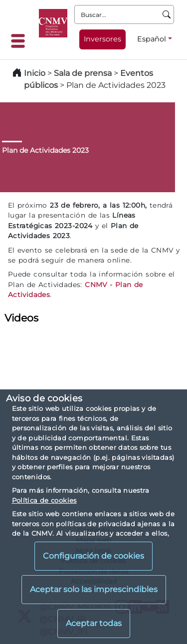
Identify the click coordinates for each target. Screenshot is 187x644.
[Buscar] (167, 14)
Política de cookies (44, 500)
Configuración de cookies (93, 556)
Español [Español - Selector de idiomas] (152, 39)
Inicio (35, 73)
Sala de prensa (84, 73)
